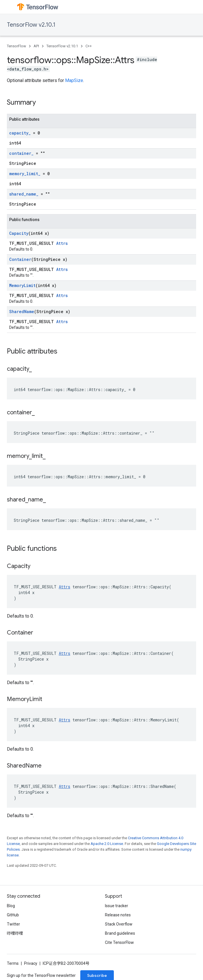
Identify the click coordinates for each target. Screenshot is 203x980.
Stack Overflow (119, 924)
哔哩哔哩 (15, 933)
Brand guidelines (120, 933)
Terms (13, 963)
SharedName (22, 312)
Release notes (118, 915)
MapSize (74, 80)
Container (20, 259)
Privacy (31, 963)
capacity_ (20, 133)
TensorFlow (16, 46)
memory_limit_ (25, 174)
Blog (11, 906)
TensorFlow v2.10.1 (31, 25)
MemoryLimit (22, 285)
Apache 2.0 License (107, 844)
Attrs (62, 243)
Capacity (19, 233)
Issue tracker (117, 906)
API (36, 46)
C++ (89, 46)
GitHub (13, 915)
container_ (21, 153)
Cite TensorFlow (119, 942)
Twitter (13, 924)
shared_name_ (24, 194)
